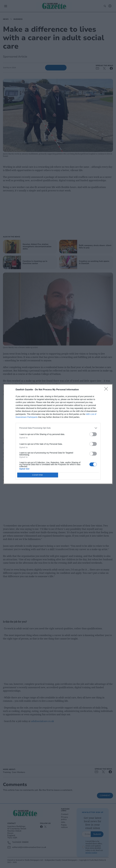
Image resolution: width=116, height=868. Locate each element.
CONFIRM (38, 475)
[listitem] (58, 428)
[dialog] (58, 434)
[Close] (107, 390)
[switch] (93, 434)
